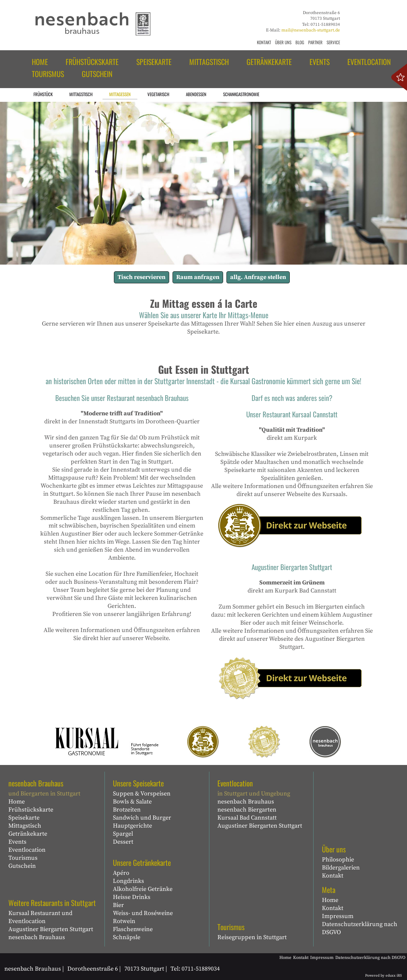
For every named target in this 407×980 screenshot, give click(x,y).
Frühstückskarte (31, 810)
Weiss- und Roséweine (143, 913)
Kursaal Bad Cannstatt (247, 818)
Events (17, 842)
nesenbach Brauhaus (37, 937)
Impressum (338, 916)
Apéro (121, 873)
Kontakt (333, 876)
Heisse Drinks (132, 897)
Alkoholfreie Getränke (143, 889)
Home (17, 802)
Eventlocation (27, 850)
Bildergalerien (341, 868)
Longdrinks (128, 881)
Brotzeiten (127, 810)
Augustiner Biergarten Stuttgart (51, 929)
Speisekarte (24, 818)
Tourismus (23, 858)
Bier (118, 905)
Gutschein (22, 866)
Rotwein (124, 921)
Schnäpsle (127, 937)
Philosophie (338, 860)
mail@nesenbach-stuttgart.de (311, 30)
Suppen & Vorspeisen (142, 794)
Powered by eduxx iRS (384, 976)
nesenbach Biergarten (247, 810)
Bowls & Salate (132, 802)
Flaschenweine (133, 929)
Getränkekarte (28, 834)
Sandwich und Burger (142, 818)
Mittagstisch (25, 826)
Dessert (123, 842)
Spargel (123, 834)
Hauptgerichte (132, 826)
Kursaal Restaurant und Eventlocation (40, 917)
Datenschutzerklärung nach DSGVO (360, 928)
